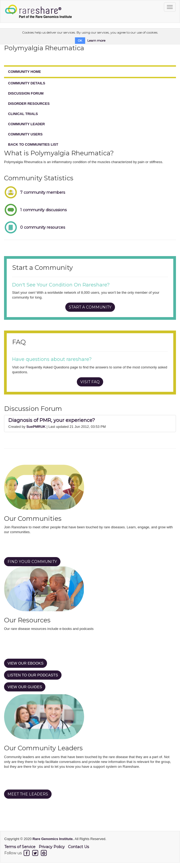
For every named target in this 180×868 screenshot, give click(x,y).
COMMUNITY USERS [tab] (25, 134)
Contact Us (78, 847)
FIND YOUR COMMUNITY (32, 562)
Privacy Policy (52, 847)
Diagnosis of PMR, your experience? (52, 420)
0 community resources (43, 227)
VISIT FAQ (90, 382)
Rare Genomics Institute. (54, 839)
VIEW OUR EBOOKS (26, 663)
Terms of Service (20, 847)
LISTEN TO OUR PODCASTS (33, 675)
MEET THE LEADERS (28, 794)
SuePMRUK (36, 427)
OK (80, 41)
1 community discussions (43, 210)
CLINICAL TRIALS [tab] (23, 114)
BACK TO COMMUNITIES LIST (33, 144)
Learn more (96, 40)
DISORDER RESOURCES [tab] (29, 104)
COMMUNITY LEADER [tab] (26, 124)
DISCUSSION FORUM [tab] (26, 93)
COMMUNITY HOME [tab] (25, 72)
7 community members (43, 192)
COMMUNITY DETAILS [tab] (27, 83)
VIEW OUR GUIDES (25, 687)
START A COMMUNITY (90, 307)
